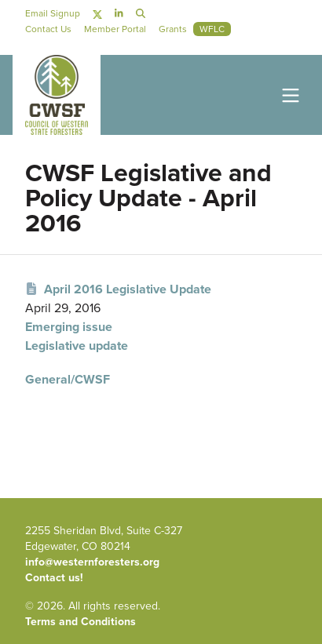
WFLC (212, 29)
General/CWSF (68, 379)
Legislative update (77, 346)
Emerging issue (69, 327)
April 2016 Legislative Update (118, 289)
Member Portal (115, 29)
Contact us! (54, 578)
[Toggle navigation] (287, 95)
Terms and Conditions (80, 622)
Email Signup (53, 13)
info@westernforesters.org (92, 562)
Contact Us (48, 29)
